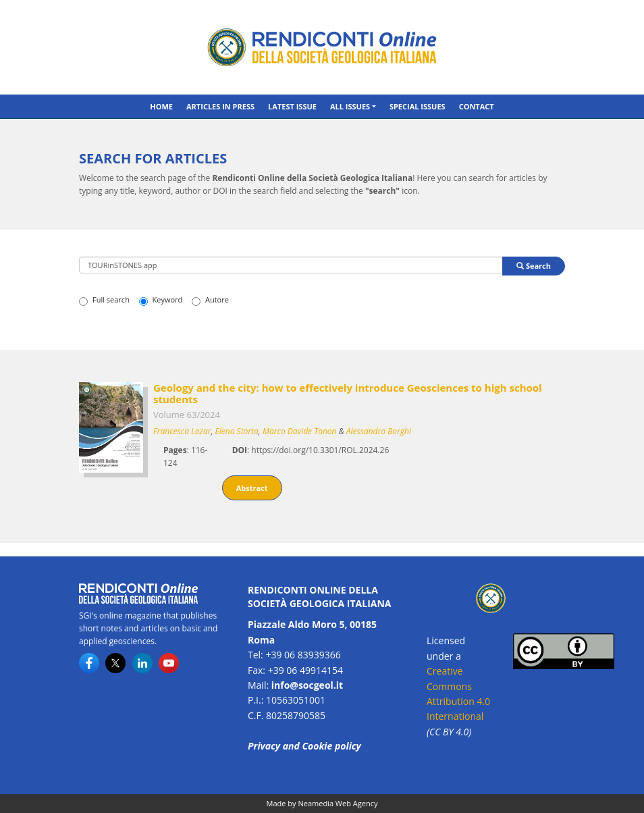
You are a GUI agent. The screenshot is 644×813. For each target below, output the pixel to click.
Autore (210, 300)
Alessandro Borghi (379, 431)
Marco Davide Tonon (300, 431)
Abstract (252, 488)
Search (534, 266)
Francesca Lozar (182, 431)
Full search (104, 300)
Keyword (161, 300)
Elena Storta (237, 431)
